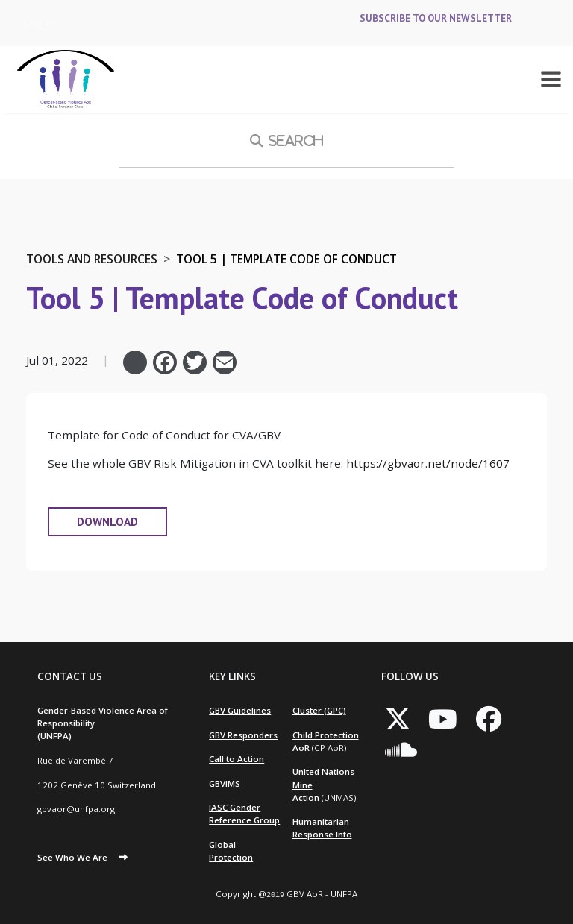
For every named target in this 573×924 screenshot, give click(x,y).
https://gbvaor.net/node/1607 (428, 463)
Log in (40, 23)
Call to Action (237, 759)
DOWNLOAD (107, 521)
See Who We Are (72, 857)
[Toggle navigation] (551, 79)
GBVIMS (225, 783)
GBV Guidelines (240, 710)
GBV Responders (243, 735)
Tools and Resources (92, 259)
